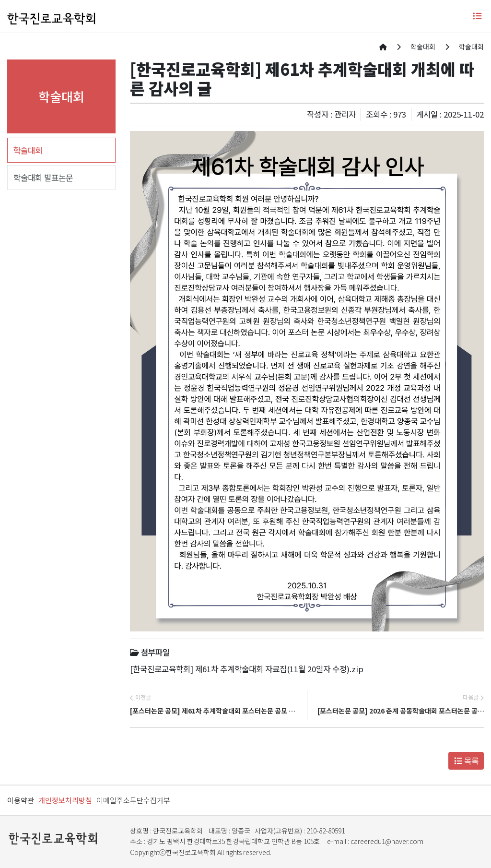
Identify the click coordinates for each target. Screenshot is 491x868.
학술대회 (28, 150)
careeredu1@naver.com (387, 841)
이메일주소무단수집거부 (133, 800)
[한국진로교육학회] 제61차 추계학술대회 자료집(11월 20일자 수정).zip (247, 669)
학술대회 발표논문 (43, 178)
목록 (466, 761)
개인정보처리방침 (65, 800)
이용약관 (21, 800)
